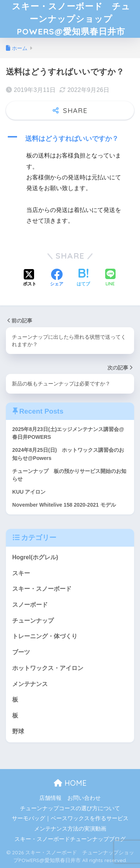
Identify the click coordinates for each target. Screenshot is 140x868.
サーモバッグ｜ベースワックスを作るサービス (70, 818)
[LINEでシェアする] (110, 278)
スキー (21, 573)
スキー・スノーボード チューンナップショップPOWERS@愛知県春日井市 (71, 19)
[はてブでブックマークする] (83, 278)
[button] (70, 139)
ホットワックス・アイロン (48, 668)
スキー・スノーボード (42, 589)
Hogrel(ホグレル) (35, 557)
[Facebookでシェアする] (57, 278)
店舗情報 (50, 798)
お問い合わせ (84, 798)
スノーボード (30, 605)
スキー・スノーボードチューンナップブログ (70, 839)
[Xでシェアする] (30, 278)
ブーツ (21, 652)
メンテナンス (30, 684)
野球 (18, 731)
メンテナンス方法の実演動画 (70, 829)
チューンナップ (33, 621)
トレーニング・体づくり (45, 636)
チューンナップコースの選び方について (70, 808)
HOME (70, 783)
